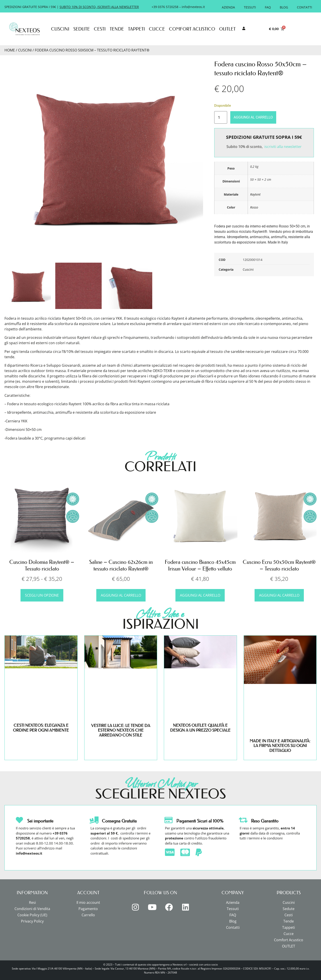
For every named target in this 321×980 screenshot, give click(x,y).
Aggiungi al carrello (253, 117)
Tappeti (136, 29)
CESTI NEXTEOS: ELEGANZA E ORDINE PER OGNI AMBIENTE (41, 728)
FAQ (268, 7)
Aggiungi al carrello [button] (121, 595)
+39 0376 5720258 (165, 7)
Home (10, 50)
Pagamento (88, 909)
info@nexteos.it (193, 7)
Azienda (228, 7)
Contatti (305, 7)
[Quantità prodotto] (221, 117)
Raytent (255, 194)
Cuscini (60, 29)
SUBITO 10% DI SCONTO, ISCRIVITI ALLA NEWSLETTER (99, 7)
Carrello (88, 915)
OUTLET (227, 29)
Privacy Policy (32, 921)
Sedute (82, 29)
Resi (32, 902)
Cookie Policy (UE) (32, 915)
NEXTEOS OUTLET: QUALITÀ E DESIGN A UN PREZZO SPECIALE (200, 728)
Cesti (100, 29)
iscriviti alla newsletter (283, 147)
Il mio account (88, 902)
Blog (284, 7)
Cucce (157, 29)
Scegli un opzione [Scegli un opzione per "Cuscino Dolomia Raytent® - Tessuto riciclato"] (42, 595)
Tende (117, 29)
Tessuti (250, 7)
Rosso (254, 207)
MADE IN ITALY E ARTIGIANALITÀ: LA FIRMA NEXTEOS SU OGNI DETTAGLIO (280, 746)
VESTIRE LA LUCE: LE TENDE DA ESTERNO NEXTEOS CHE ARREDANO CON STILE (121, 730)
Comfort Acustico (192, 29)
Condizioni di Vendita (32, 909)
